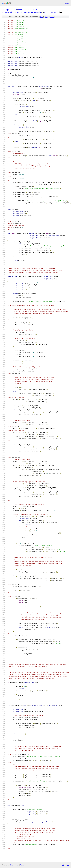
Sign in (67, 3)
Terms (22, 865)
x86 (51, 12)
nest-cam (22, 9)
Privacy (17, 865)
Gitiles (12, 865)
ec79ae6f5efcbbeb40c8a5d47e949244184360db (21, 12)
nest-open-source (9, 9)
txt (63, 865)
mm (56, 12)
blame (52, 17)
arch (46, 12)
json (68, 865)
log (47, 17)
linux (35, 9)
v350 (30, 9)
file (42, 17)
